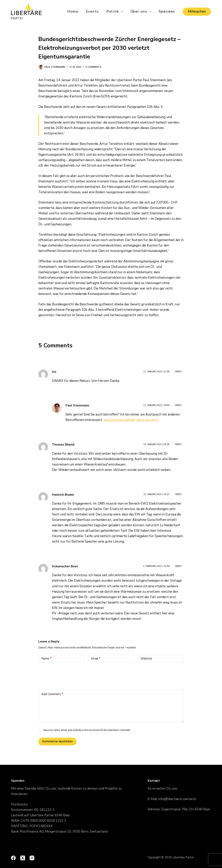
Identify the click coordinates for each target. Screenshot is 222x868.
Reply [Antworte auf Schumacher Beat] (179, 566)
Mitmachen (197, 11)
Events (92, 11)
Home (73, 11)
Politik (115, 12)
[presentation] (68, 675)
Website (146, 659)
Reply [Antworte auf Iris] (179, 372)
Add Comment (52, 694)
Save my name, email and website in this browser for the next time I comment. (87, 730)
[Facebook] (13, 858)
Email (96, 659)
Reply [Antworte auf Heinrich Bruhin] (179, 494)
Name (46, 659)
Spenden (167, 11)
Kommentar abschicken (57, 741)
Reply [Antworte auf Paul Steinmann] (179, 405)
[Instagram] (32, 858)
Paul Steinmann (77, 405)
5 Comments (93, 67)
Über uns (141, 12)
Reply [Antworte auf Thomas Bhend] (179, 444)
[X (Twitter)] (23, 858)
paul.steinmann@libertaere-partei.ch (131, 420)
